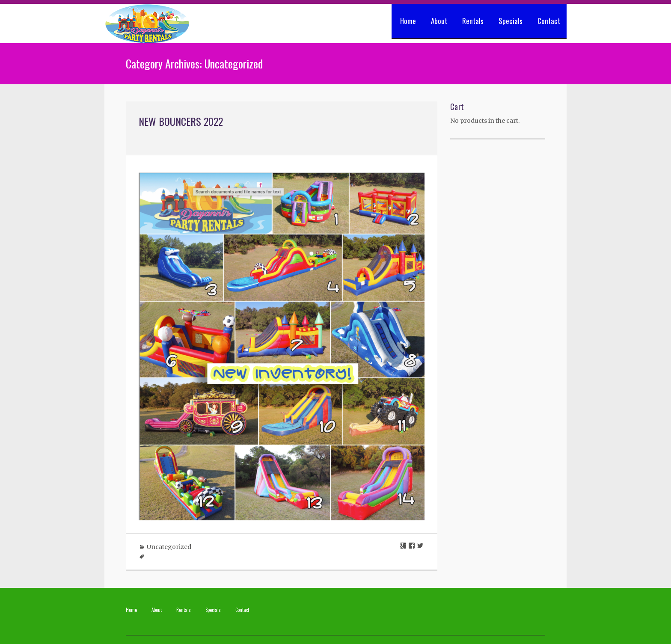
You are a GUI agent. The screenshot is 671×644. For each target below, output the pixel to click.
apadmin (152, 137)
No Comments (238, 137)
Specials (511, 21)
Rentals (473, 21)
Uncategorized (169, 547)
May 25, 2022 (191, 137)
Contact (549, 21)
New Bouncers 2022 (181, 121)
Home (408, 21)
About (439, 21)
